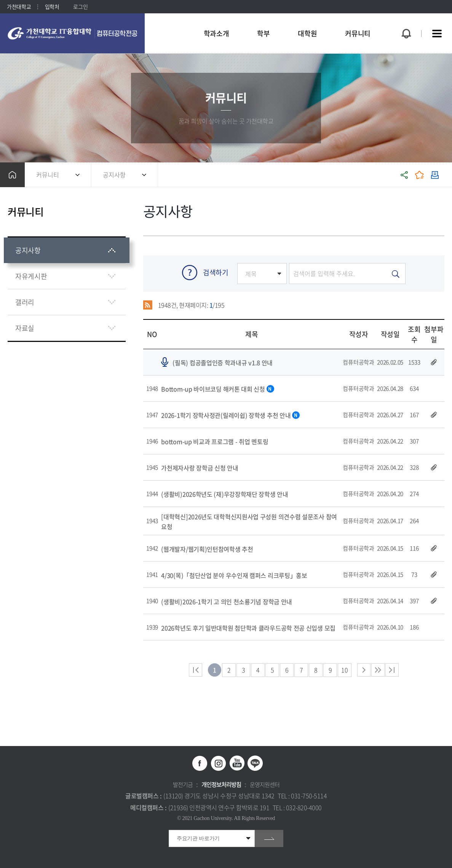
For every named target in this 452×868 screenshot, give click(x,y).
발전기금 (183, 785)
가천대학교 (19, 6)
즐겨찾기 (420, 175)
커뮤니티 (48, 175)
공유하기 (404, 175)
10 (344, 670)
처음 (196, 670)
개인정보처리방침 (221, 785)
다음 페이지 (364, 670)
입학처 (52, 6)
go (269, 838)
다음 (378, 670)
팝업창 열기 (405, 20)
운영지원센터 (265, 785)
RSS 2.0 (148, 305)
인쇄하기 (435, 175)
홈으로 (12, 175)
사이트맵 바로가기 (437, 34)
